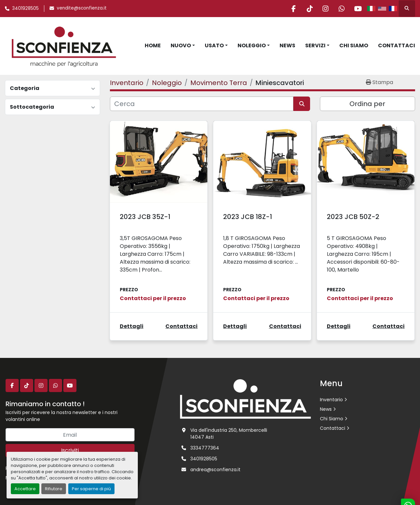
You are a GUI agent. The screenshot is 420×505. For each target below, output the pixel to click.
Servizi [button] (315, 45)
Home (153, 45)
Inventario (331, 400)
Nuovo (181, 45)
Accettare (25, 489)
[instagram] (324, 9)
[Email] (70, 435)
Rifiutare (54, 489)
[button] (183, 46)
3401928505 (25, 8)
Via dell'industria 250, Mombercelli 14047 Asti (229, 434)
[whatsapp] (341, 9)
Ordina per (367, 104)
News (287, 45)
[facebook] (290, 9)
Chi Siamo (354, 45)
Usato (214, 45)
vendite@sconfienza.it (82, 8)
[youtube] (357, 9)
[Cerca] (202, 104)
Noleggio (252, 45)
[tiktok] (307, 9)
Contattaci (397, 45)
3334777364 (205, 448)
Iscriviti (70, 450)
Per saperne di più (91, 489)
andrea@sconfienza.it (215, 470)
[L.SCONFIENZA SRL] (245, 399)
